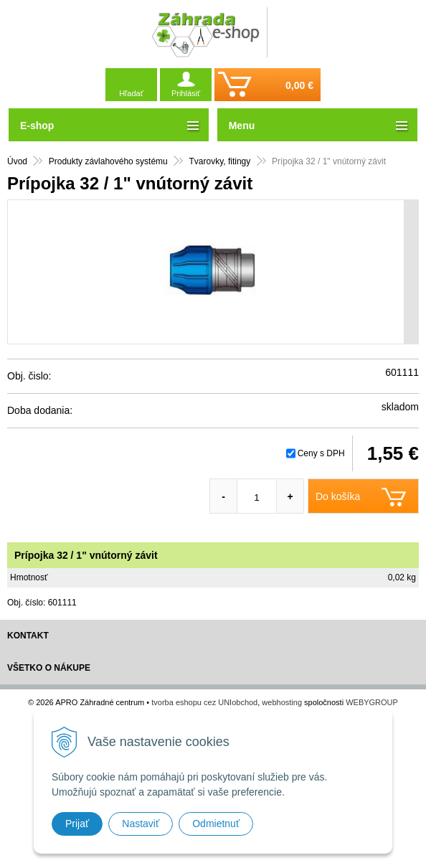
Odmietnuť (216, 824)
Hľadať (131, 93)
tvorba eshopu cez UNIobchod (204, 702)
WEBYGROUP (372, 702)
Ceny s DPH (321, 453)
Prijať (77, 824)
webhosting (282, 702)
